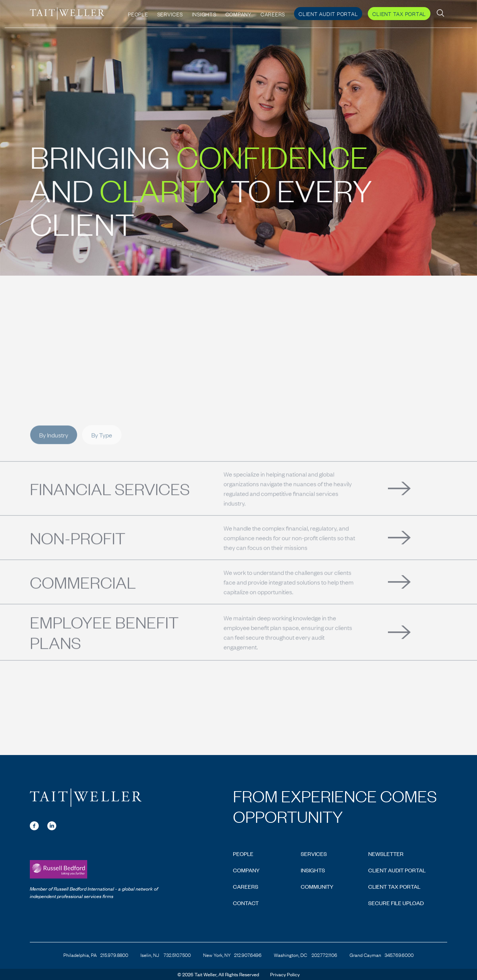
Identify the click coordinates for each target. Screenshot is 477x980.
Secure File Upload (396, 903)
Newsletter (386, 854)
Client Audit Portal (328, 12)
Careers (273, 12)
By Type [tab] (102, 451)
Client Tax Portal (399, 12)
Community (317, 886)
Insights (204, 12)
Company (238, 12)
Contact (246, 903)
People (138, 12)
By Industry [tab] (54, 451)
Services (170, 12)
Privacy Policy (285, 974)
